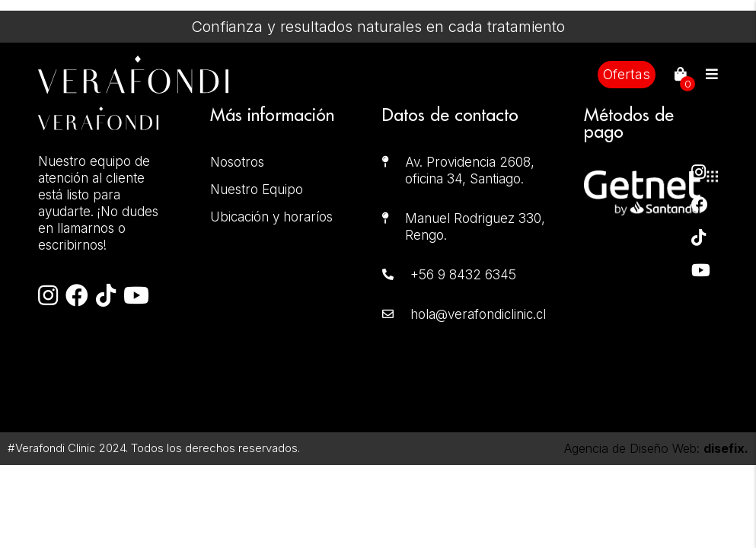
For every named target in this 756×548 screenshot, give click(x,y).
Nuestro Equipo (257, 190)
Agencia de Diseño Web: (656, 448)
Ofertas (627, 74)
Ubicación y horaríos (271, 217)
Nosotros (237, 162)
